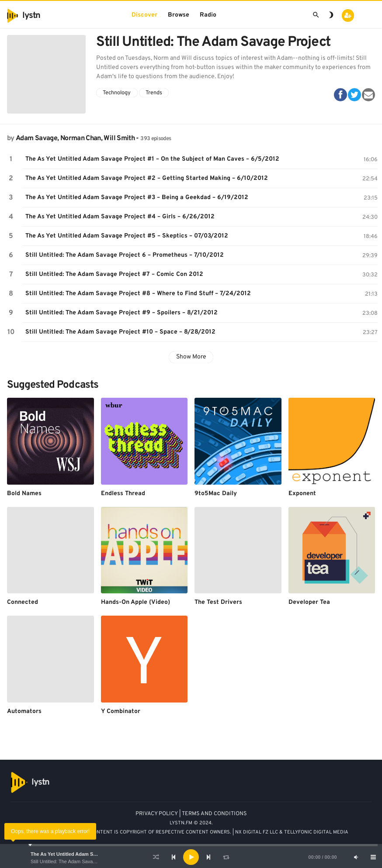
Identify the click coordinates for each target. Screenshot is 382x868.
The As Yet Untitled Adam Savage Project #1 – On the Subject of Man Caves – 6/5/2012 (152, 159)
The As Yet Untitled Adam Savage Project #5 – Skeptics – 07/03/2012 (127, 236)
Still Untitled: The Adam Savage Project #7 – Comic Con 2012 (114, 274)
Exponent (302, 494)
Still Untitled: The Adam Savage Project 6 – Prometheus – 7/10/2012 (125, 255)
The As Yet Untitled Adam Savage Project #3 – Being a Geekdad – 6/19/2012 (137, 198)
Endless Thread (123, 494)
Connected (23, 602)
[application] (191, 857)
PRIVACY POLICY (157, 814)
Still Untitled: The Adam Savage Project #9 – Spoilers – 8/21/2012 (122, 313)
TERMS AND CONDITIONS (214, 814)
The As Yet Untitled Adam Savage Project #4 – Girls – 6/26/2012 (120, 217)
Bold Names (24, 494)
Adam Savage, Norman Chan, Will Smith (75, 138)
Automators (24, 711)
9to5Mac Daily (216, 494)
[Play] (191, 857)
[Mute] (356, 857)
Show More (191, 357)
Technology (117, 93)
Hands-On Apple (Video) (135, 602)
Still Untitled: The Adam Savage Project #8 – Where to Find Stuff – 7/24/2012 (138, 294)
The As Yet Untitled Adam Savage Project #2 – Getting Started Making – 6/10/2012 (147, 178)
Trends (154, 93)
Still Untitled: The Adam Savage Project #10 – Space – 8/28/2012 (120, 332)
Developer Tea (309, 602)
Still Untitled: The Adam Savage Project (73, 861)
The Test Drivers (218, 602)
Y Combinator (121, 711)
